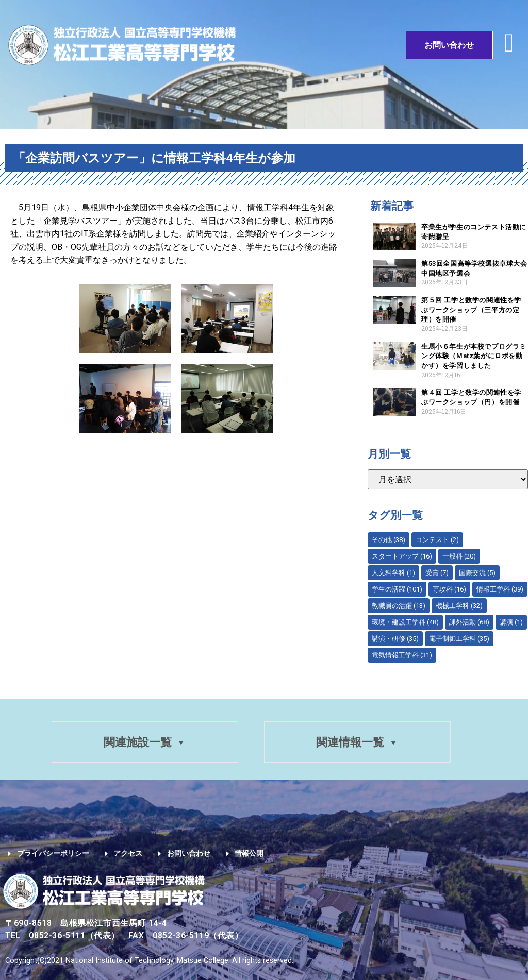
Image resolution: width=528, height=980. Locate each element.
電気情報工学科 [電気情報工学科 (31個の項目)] (402, 655)
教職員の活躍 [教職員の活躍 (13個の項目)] (399, 606)
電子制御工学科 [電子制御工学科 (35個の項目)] (459, 639)
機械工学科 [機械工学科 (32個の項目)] (459, 606)
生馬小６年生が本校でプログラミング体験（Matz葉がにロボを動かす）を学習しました (474, 356)
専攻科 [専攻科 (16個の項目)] (449, 589)
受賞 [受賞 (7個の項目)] (437, 573)
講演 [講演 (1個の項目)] (511, 622)
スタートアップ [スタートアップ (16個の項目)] (402, 556)
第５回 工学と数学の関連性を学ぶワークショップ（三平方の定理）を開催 (471, 310)
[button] (509, 43)
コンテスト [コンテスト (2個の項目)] (437, 540)
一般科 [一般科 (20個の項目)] (459, 556)
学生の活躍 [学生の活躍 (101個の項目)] (397, 589)
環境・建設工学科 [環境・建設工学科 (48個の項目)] (405, 622)
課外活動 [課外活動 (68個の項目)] (469, 622)
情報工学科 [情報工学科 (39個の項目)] (500, 589)
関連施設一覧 (144, 743)
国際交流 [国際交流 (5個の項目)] (477, 573)
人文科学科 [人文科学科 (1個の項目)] (393, 573)
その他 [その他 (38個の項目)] (389, 540)
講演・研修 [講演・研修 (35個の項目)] (395, 639)
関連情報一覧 (358, 743)
